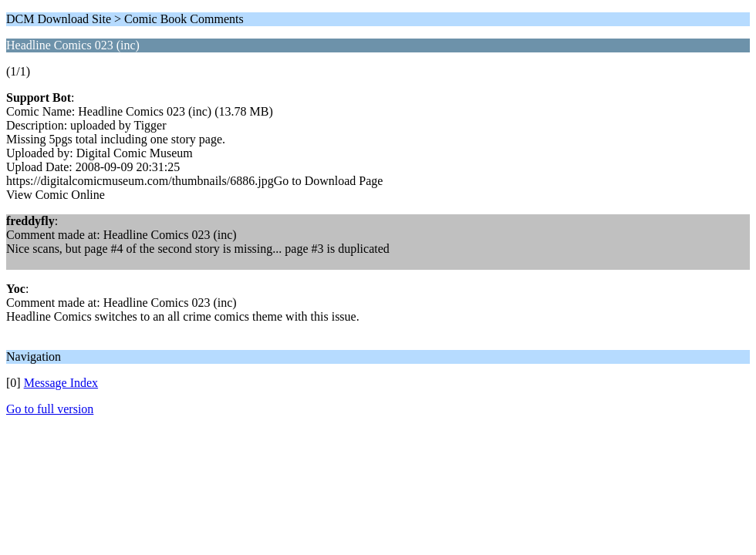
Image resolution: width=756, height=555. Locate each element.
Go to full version (50, 409)
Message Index (61, 383)
